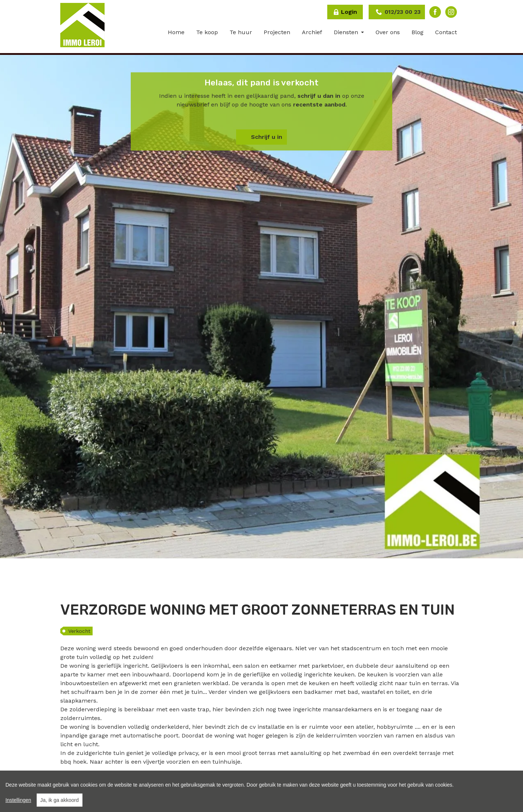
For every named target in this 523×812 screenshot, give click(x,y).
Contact (446, 32)
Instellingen (18, 808)
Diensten (347, 32)
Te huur (241, 32)
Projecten (277, 32)
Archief (312, 32)
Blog (417, 32)
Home (176, 32)
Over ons (388, 32)
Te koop (207, 32)
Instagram (451, 12)
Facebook (435, 12)
